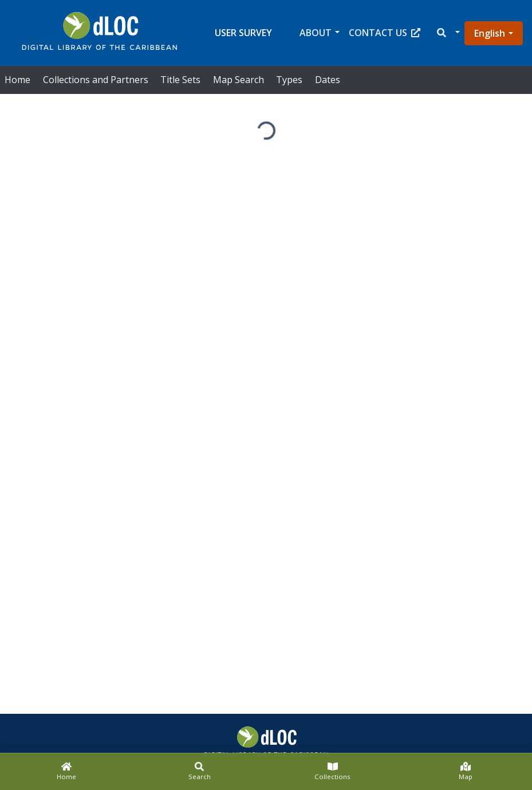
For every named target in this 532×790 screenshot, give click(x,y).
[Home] (66, 772)
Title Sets (180, 80)
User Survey (243, 33)
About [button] (316, 33)
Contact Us (385, 33)
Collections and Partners (96, 80)
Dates (328, 80)
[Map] (466, 772)
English (490, 33)
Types (289, 80)
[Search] (199, 772)
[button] (448, 33)
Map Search (239, 80)
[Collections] (333, 772)
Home (17, 80)
